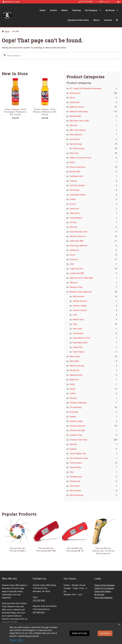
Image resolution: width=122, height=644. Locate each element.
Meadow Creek (76, 287)
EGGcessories (79, 149)
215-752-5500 (85, 2)
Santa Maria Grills (80, 343)
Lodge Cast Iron (76, 269)
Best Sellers (75, 139)
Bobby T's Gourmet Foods (80, 158)
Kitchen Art (74, 250)
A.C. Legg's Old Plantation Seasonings (86, 88)
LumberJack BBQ (77, 273)
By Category (91, 10)
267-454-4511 (39, 612)
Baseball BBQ (75, 116)
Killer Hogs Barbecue (79, 246)
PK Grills (73, 398)
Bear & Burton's (76, 135)
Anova (72, 98)
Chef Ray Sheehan (77, 185)
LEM (72, 264)
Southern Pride (76, 435)
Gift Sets (73, 227)
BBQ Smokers (79, 296)
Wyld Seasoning (76, 495)
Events (53, 10)
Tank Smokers (79, 352)
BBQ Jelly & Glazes (78, 130)
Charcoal (73, 181)
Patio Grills (77, 329)
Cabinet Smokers (80, 301)
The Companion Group (79, 458)
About (96, 20)
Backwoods (75, 102)
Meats (65, 10)
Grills (75, 315)
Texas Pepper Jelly (78, 454)
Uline (72, 472)
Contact (108, 20)
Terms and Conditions (103, 598)
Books (72, 162)
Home (43, 10)
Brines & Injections (78, 167)
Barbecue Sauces (77, 107)
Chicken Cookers (80, 310)
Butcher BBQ (75, 172)
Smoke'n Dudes (76, 421)
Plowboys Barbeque (78, 403)
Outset (72, 389)
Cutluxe (73, 199)
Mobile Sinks (78, 320)
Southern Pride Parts (78, 20)
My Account (99, 595)
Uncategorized (76, 477)
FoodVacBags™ (76, 218)
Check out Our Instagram (105, 585)
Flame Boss (75, 213)
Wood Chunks (75, 491)
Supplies (73, 449)
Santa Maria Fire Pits (81, 338)
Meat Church (75, 357)
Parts (75, 324)
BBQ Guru (74, 125)
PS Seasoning (76, 407)
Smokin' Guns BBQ (77, 430)
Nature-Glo (74, 380)
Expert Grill (74, 209)
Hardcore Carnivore (78, 236)
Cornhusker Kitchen (78, 195)
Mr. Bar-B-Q (75, 370)
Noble (72, 384)
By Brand (110, 10)
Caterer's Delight (80, 306)
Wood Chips (75, 486)
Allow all (105, 633)
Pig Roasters (78, 333)
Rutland (73, 417)
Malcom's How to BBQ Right (81, 278)
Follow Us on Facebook (104, 588)
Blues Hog (74, 153)
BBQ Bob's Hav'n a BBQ (79, 121)
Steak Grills (78, 347)
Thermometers (76, 463)
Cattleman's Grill (76, 176)
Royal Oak (74, 412)
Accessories (75, 93)
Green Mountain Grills (79, 232)
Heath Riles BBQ (77, 241)
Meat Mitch (74, 361)
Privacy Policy (16, 640)
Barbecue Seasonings (79, 112)
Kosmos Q (74, 260)
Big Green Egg (76, 144)
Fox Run (73, 222)
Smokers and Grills (78, 426)
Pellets (73, 393)
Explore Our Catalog (103, 591)
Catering (76, 10)
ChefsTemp (75, 190)
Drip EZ (73, 204)
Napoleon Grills (76, 375)
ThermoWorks (76, 467)
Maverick (74, 283)
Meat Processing (77, 366)
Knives (73, 255)
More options (79, 633)
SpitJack (73, 444)
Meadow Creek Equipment (81, 292)
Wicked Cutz (75, 481)
